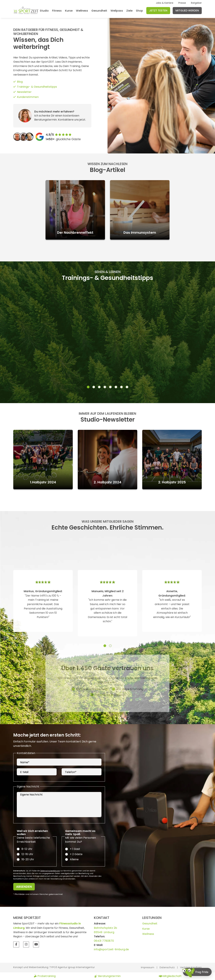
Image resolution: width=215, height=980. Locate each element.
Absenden (24, 887)
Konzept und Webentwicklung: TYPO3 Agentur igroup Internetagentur (54, 967)
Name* (25, 763)
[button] (88, 388)
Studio (44, 10)
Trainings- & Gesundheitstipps (37, 87)
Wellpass (117, 10)
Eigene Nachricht (31, 795)
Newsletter (24, 92)
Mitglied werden (187, 10)
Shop (139, 10)
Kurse (69, 10)
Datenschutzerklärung (50, 871)
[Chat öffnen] (197, 972)
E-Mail (24, 773)
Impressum (148, 967)
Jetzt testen (158, 10)
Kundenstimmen (28, 97)
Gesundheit (99, 10)
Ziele (129, 10)
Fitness (57, 10)
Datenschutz (167, 967)
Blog (20, 82)
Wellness (82, 10)
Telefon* (71, 773)
